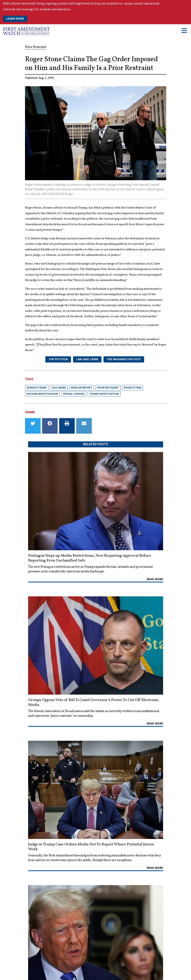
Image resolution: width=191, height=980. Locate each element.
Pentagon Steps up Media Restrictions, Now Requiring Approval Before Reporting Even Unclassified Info (89, 558)
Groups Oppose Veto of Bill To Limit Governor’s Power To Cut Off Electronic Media (94, 702)
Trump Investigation (104, 394)
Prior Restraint (108, 388)
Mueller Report (81, 388)
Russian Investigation (42, 394)
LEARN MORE (15, 19)
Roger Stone (132, 388)
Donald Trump (37, 388)
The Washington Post (124, 359)
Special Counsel (74, 394)
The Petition (58, 359)
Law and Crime (87, 359)
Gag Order (59, 388)
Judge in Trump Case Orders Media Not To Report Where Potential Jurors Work (91, 847)
